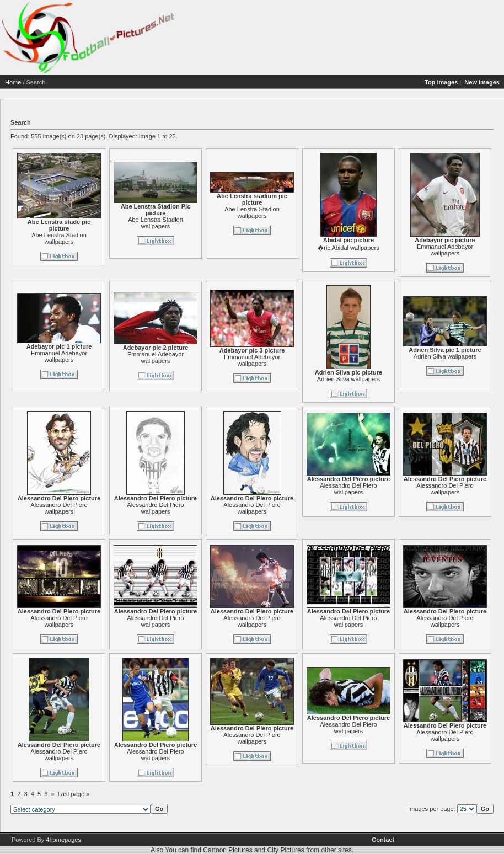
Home (13, 82)
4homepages (63, 840)
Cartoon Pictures (227, 850)
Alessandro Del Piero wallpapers (59, 508)
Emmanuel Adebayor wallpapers (445, 250)
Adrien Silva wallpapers (348, 379)
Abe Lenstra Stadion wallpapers (59, 238)
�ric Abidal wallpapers (348, 248)
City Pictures (285, 850)
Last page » (74, 794)
